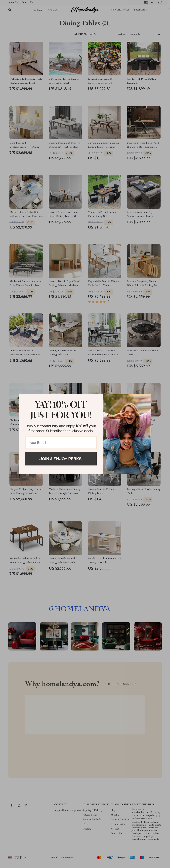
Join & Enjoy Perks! (61, 459)
